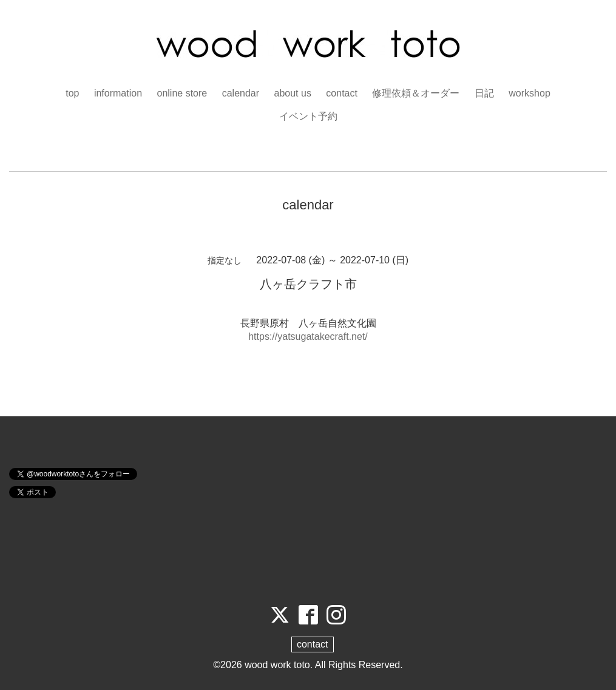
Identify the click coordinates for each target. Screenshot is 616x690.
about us (293, 93)
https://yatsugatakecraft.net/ (308, 337)
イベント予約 (308, 116)
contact (342, 93)
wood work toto (277, 665)
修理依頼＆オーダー (416, 93)
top (72, 93)
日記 (484, 93)
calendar (241, 93)
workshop (529, 93)
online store (182, 93)
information (118, 93)
